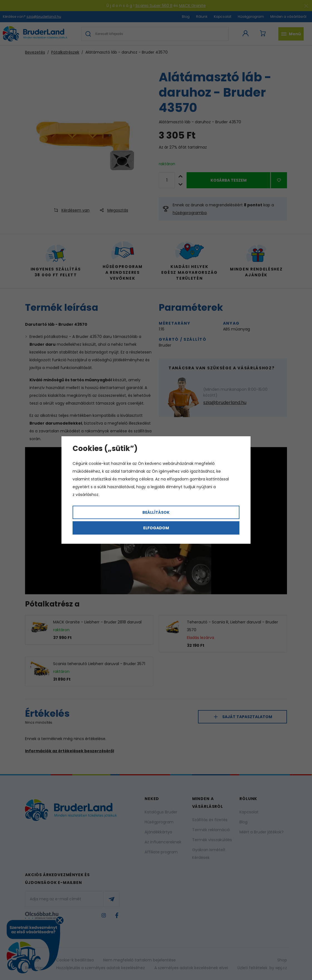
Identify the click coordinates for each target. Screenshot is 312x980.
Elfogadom (156, 528)
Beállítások (156, 512)
